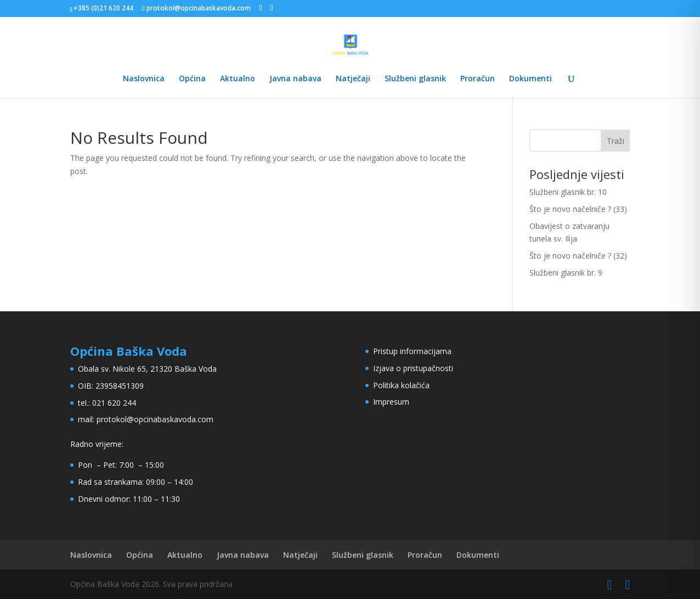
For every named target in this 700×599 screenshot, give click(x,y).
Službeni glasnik (415, 79)
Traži (616, 141)
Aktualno (238, 79)
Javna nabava (295, 79)
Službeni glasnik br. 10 (568, 192)
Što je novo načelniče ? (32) (578, 256)
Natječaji (353, 79)
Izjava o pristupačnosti (413, 368)
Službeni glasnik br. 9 (566, 273)
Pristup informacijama (412, 351)
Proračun (478, 79)
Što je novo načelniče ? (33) (578, 209)
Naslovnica (144, 79)
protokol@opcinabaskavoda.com (155, 419)
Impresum (391, 402)
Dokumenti (530, 79)
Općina (192, 79)
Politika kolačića (401, 385)
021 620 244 (114, 403)
